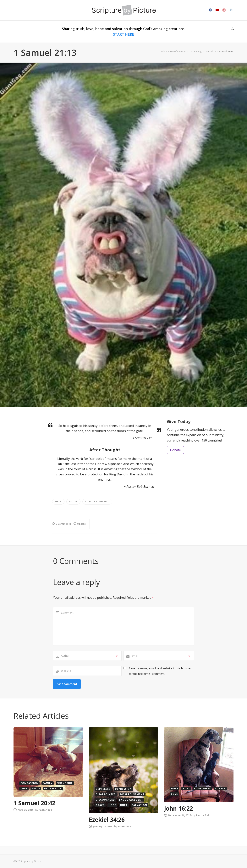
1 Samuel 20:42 (34, 803)
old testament (97, 501)
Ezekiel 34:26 (107, 820)
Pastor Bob (45, 810)
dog (58, 501)
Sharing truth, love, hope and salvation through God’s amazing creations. (124, 31)
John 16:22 (178, 808)
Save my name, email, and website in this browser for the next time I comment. (160, 671)
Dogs (73, 501)
